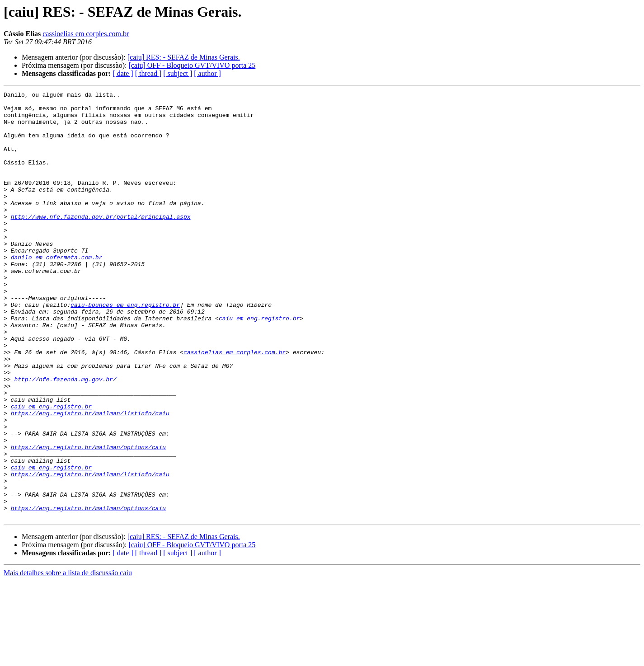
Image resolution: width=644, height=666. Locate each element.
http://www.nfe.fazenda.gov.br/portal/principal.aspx (101, 242)
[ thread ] (148, 73)
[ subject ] (178, 73)
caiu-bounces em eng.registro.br (125, 348)
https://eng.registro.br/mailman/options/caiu (88, 519)
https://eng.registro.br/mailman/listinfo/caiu (90, 478)
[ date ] (123, 73)
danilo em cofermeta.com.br (57, 291)
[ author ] (207, 73)
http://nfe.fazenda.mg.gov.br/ (65, 437)
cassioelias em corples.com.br (86, 34)
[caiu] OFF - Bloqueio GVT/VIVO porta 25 (192, 65)
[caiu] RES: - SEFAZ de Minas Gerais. (184, 57)
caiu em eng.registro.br (259, 364)
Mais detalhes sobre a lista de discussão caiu (68, 658)
